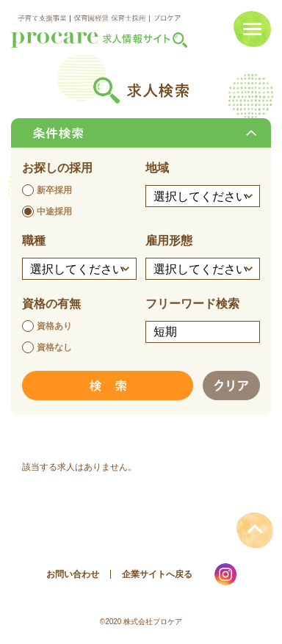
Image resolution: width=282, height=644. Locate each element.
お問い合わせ (73, 574)
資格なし (54, 347)
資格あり (54, 326)
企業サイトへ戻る (157, 574)
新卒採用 (54, 190)
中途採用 (54, 211)
